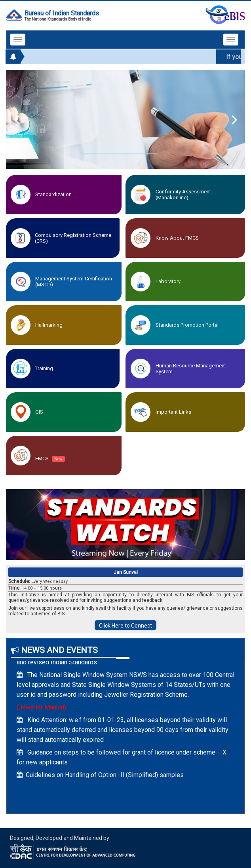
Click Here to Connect (125, 626)
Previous (22, 119)
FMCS (50, 459)
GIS (39, 412)
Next (229, 119)
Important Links (173, 412)
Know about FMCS (177, 238)
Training (44, 368)
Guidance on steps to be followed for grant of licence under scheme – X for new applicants (122, 760)
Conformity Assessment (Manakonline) (183, 195)
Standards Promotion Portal (187, 325)
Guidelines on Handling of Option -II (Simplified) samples (100, 777)
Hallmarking (49, 325)
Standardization (53, 194)
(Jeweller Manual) (41, 710)
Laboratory (168, 281)
